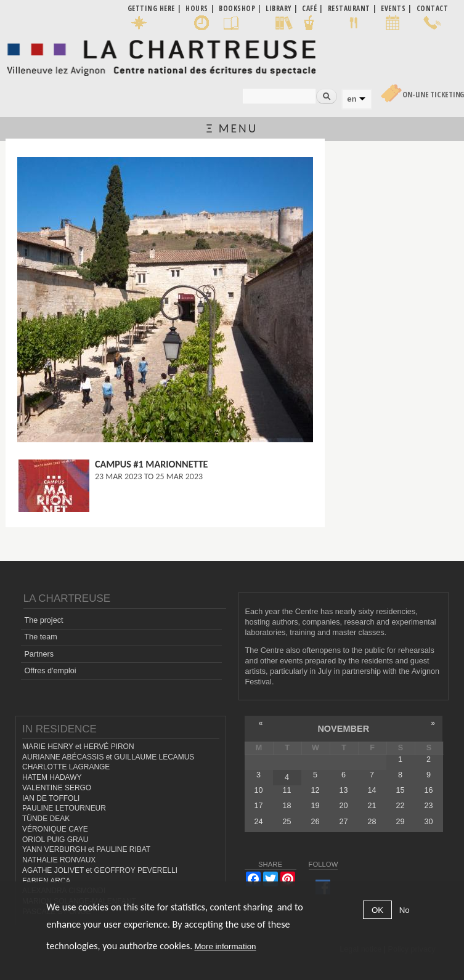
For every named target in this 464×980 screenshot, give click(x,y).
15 (400, 790)
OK (377, 910)
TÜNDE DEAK (46, 819)
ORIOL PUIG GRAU (55, 840)
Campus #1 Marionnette (152, 464)
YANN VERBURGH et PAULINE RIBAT (86, 849)
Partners (39, 654)
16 (429, 790)
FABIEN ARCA (47, 881)
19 (315, 806)
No (405, 910)
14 (372, 790)
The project (43, 620)
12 (315, 790)
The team (40, 637)
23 (429, 806)
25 (287, 822)
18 (287, 806)
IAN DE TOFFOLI (51, 798)
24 (258, 822)
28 (372, 822)
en (352, 99)
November (343, 729)
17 (258, 806)
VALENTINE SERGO (57, 788)
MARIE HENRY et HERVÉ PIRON (78, 747)
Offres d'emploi (50, 671)
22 (400, 806)
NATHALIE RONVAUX (59, 860)
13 (343, 790)
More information (225, 946)
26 (315, 822)
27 (343, 822)
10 (258, 790)
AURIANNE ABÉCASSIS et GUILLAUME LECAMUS (108, 757)
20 (343, 806)
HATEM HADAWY (52, 777)
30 (429, 822)
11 (287, 790)
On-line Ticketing (433, 95)
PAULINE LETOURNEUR (64, 808)
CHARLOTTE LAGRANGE (66, 767)
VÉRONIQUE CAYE (55, 829)
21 (372, 806)
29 (400, 822)
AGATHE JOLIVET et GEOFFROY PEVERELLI (100, 870)
